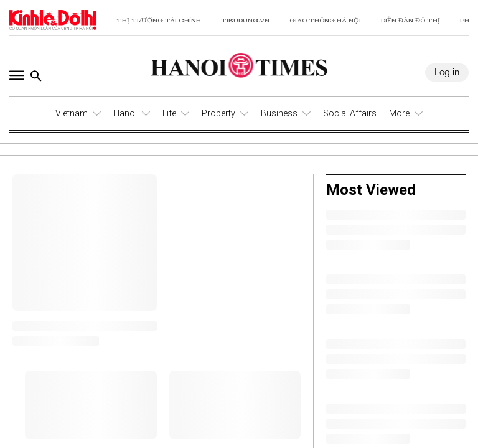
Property (218, 113)
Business (279, 113)
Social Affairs (350, 113)
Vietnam (72, 113)
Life (169, 113)
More (399, 113)
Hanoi (125, 113)
